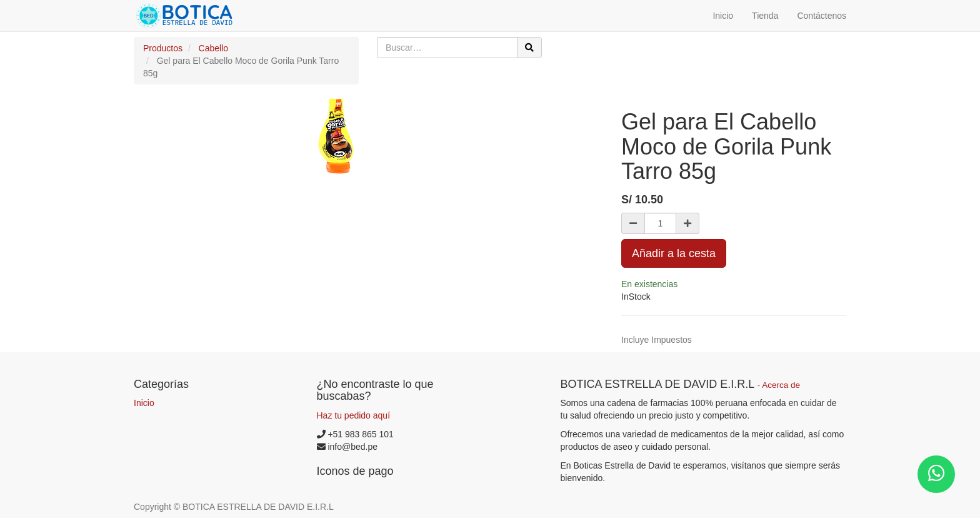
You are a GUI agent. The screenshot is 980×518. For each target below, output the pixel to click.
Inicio (144, 403)
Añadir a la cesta (674, 253)
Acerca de (781, 385)
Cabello (213, 48)
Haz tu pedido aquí (354, 415)
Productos (163, 48)
